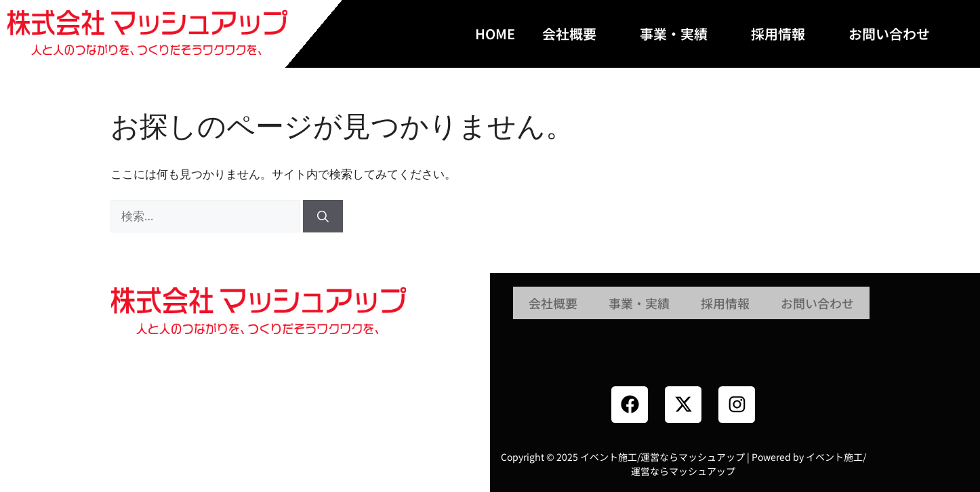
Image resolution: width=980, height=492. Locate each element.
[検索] (323, 216)
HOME (495, 34)
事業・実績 (682, 34)
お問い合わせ (897, 34)
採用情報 (786, 34)
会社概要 (577, 34)
